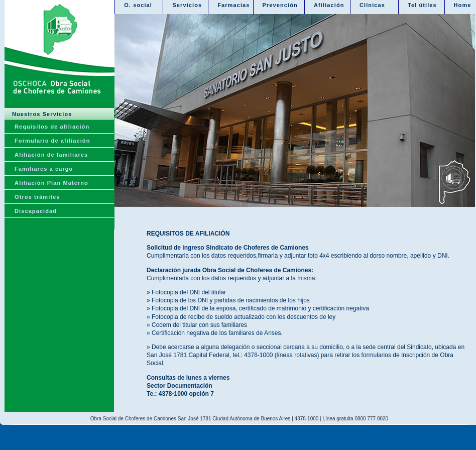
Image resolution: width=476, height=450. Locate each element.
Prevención (280, 5)
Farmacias (233, 5)
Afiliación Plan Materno (51, 183)
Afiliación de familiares (51, 155)
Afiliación (329, 5)
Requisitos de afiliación (52, 127)
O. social (138, 5)
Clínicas (372, 5)
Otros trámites (37, 197)
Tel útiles (422, 5)
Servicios (187, 5)
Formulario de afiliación (52, 141)
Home (463, 5)
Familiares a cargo (44, 169)
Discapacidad (36, 211)
